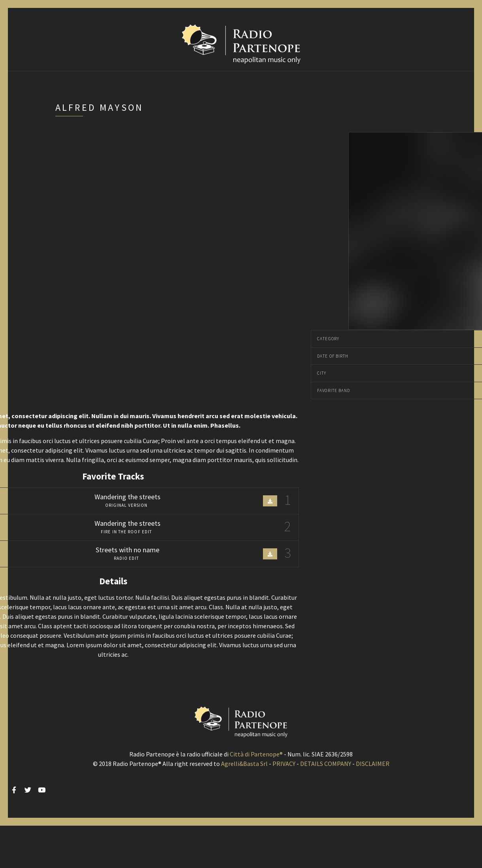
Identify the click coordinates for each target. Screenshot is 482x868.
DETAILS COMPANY (326, 764)
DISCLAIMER (373, 764)
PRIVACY (284, 764)
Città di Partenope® (256, 754)
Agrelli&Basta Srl (244, 764)
